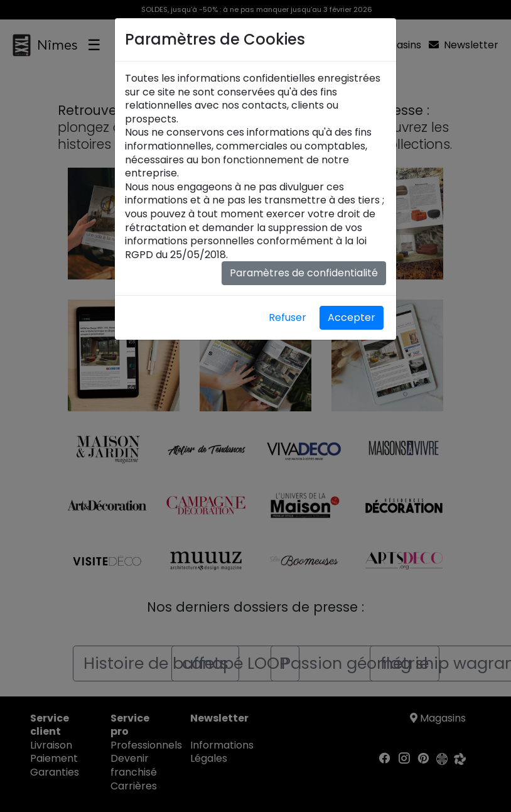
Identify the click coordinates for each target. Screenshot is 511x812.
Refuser (288, 317)
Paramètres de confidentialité (304, 273)
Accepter (352, 317)
